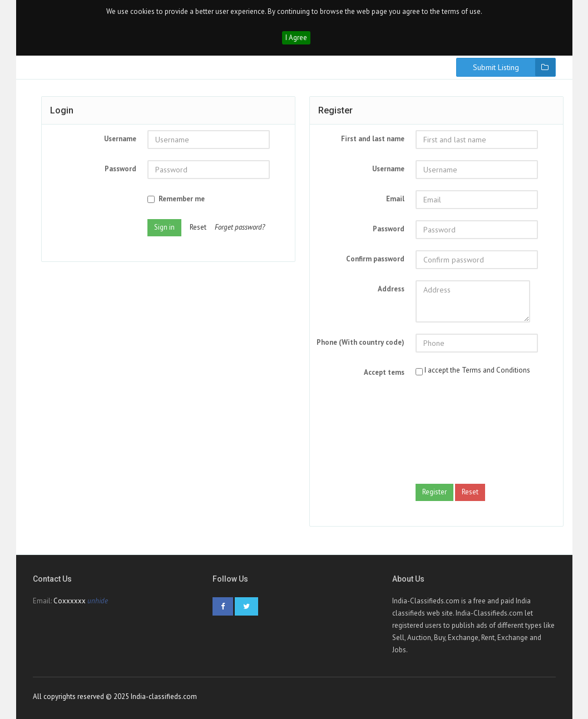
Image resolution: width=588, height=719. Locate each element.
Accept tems (384, 372)
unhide (98, 601)
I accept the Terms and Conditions (477, 370)
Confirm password (375, 259)
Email (395, 199)
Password (120, 169)
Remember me (176, 199)
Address (391, 289)
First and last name (373, 139)
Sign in (164, 227)
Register (434, 492)
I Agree (296, 38)
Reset (198, 227)
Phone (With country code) (360, 342)
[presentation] (461, 433)
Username (120, 139)
